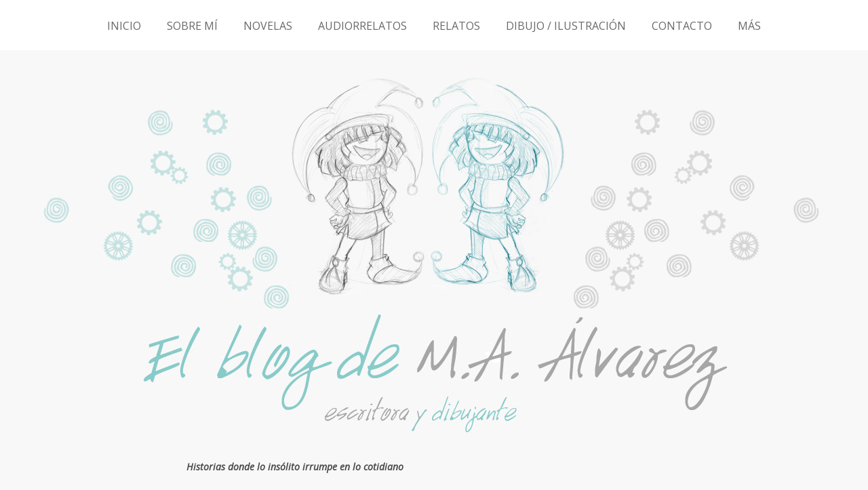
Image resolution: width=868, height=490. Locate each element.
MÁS (749, 26)
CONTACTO (682, 26)
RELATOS (456, 26)
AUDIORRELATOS (362, 26)
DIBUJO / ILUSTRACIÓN (566, 26)
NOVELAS (268, 26)
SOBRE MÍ (192, 26)
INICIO (124, 26)
